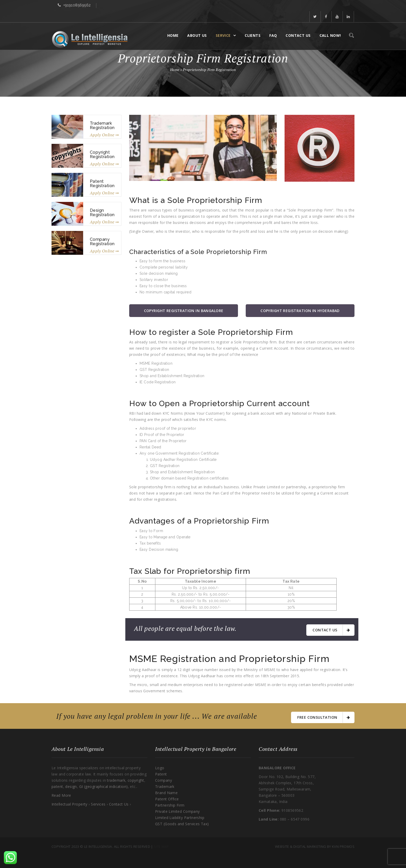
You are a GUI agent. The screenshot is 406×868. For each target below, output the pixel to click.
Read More (61, 795)
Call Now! (333, 25)
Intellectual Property (70, 804)
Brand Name (166, 793)
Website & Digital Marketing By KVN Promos (315, 846)
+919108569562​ (77, 6)
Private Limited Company (177, 811)
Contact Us (301, 25)
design (71, 786)
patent (57, 786)
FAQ (276, 25)
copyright (136, 780)
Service (226, 25)
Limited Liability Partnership (180, 818)
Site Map (161, 846)
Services (99, 804)
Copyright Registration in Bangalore (184, 311)
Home (176, 25)
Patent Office (167, 799)
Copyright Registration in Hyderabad (300, 311)
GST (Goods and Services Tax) (182, 824)
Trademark (165, 786)
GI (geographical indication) (104, 786)
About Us (200, 25)
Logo (160, 768)
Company (164, 780)
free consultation (324, 717)
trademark (116, 780)
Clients (255, 25)
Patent (161, 774)
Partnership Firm (170, 805)
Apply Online (104, 135)
